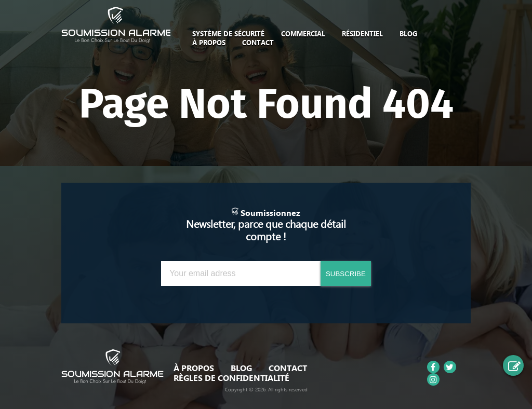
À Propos (209, 42)
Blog (408, 33)
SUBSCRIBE (346, 274)
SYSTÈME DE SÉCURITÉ (228, 33)
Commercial (303, 33)
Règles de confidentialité (231, 378)
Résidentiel (362, 33)
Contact (258, 42)
